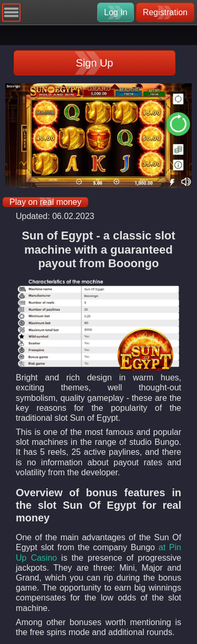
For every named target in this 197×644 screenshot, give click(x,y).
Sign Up (94, 63)
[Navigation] (11, 12)
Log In (116, 12)
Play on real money (45, 202)
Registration (165, 12)
